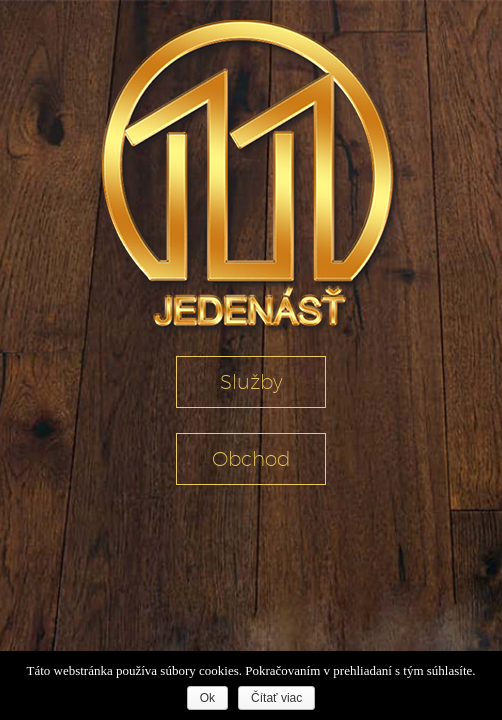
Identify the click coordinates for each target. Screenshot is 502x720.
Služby (251, 382)
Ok (207, 698)
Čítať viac (276, 698)
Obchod (251, 459)
